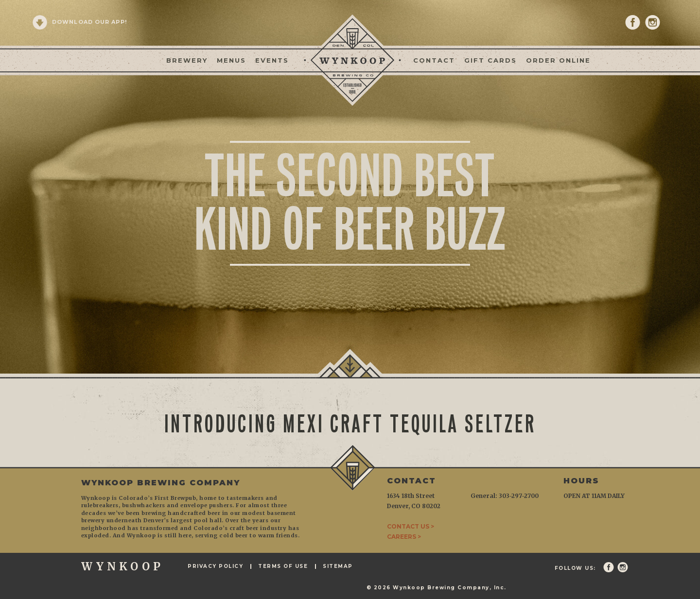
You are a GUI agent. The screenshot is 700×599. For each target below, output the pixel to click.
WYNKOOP (122, 566)
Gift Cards (490, 60)
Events (272, 60)
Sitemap (338, 566)
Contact (434, 60)
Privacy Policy (215, 566)
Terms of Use (283, 566)
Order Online (558, 60)
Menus (231, 60)
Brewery (187, 60)
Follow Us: (575, 568)
